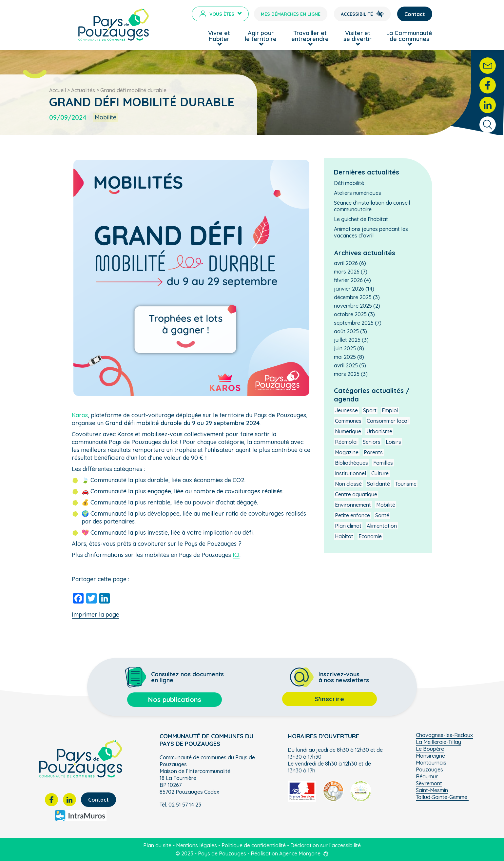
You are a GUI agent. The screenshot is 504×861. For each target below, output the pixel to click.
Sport (370, 410)
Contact (415, 14)
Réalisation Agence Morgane (290, 853)
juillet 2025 (347, 340)
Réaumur (427, 776)
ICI (236, 555)
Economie (370, 536)
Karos (80, 415)
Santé (382, 515)
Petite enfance (352, 515)
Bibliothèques (351, 463)
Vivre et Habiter (219, 36)
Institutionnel (350, 473)
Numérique (348, 431)
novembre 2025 (353, 306)
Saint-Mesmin (432, 790)
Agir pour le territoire (261, 36)
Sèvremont (429, 783)
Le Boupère (430, 749)
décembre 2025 (353, 297)
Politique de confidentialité (254, 845)
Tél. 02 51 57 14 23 (180, 805)
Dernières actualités (367, 172)
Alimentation (382, 526)
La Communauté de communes (409, 36)
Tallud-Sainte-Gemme (442, 797)
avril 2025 (346, 365)
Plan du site (157, 845)
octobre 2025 (350, 314)
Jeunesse (346, 410)
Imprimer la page (96, 615)
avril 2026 (346, 263)
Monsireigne (430, 756)
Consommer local (388, 421)
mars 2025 (347, 374)
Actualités (83, 90)
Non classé (348, 484)
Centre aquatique (356, 494)
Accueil (58, 90)
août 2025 (346, 331)
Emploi (390, 410)
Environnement (353, 505)
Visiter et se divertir (358, 36)
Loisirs (393, 442)
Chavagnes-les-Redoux (444, 735)
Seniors (372, 442)
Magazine (347, 452)
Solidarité (378, 484)
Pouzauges (429, 769)
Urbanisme (379, 431)
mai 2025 (345, 357)
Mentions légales (196, 845)
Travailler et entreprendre (310, 36)
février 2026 (348, 280)
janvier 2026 (349, 289)
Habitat (344, 536)
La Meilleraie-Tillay (438, 742)
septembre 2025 (354, 323)
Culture (380, 473)
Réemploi (346, 442)
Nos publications (175, 699)
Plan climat (348, 526)
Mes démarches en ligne (291, 14)
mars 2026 (347, 272)
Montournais (431, 763)
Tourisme (406, 484)
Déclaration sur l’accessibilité (326, 845)
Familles (383, 463)
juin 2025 (345, 348)
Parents (373, 452)
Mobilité (386, 505)
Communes (348, 421)
